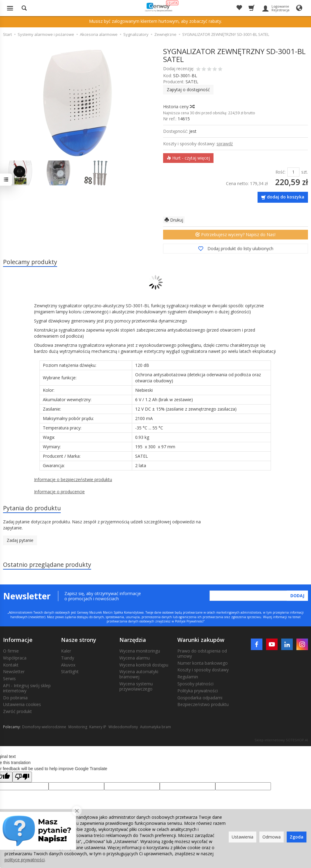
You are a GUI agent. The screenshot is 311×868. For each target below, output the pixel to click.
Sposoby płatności (195, 684)
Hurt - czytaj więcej (188, 158)
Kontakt (11, 665)
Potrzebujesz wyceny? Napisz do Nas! (236, 234)
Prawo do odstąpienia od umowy (202, 653)
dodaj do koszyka (286, 197)
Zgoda (297, 837)
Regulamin (188, 677)
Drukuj (174, 220)
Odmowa (272, 837)
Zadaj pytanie (20, 540)
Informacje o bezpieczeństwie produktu (73, 479)
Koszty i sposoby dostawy (203, 670)
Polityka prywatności (198, 691)
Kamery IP (98, 727)
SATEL (192, 82)
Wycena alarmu (135, 658)
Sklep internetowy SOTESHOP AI (281, 740)
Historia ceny (179, 107)
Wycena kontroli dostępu (144, 665)
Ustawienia (243, 837)
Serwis (9, 679)
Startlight (70, 672)
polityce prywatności (25, 860)
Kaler (66, 651)
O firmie (11, 651)
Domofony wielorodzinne (44, 727)
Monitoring (78, 727)
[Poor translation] (22, 777)
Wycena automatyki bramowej (139, 674)
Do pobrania (15, 698)
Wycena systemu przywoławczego (136, 686)
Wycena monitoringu (140, 651)
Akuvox (68, 665)
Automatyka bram (155, 727)
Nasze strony (79, 640)
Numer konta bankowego (203, 663)
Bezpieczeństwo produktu (203, 704)
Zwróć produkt (17, 711)
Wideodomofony (123, 727)
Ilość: (280, 172)
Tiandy (68, 658)
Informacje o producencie (59, 492)
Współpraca (15, 658)
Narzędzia (133, 640)
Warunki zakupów (201, 640)
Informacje (18, 640)
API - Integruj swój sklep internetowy (27, 688)
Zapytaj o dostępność (188, 90)
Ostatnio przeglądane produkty (47, 565)
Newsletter (14, 672)
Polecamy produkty (30, 262)
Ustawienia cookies (22, 704)
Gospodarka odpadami (200, 698)
